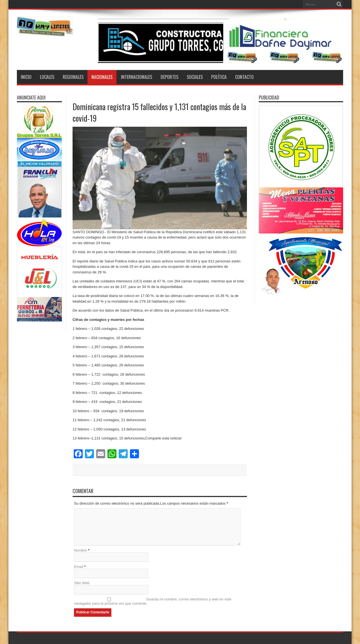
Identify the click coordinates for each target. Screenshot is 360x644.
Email (79, 567)
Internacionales (137, 77)
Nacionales (102, 77)
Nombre (80, 550)
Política (219, 77)
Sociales (195, 77)
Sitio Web (82, 583)
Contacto (244, 77)
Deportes (169, 77)
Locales (47, 77)
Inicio (26, 77)
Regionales (73, 77)
